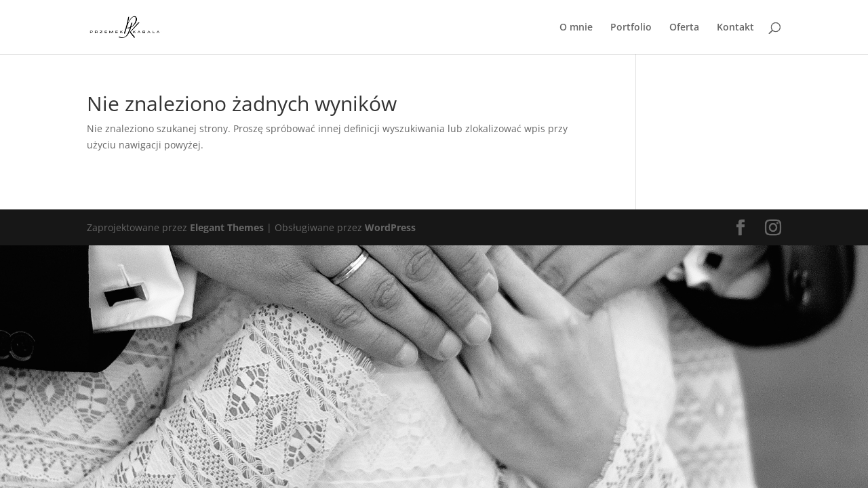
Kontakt (735, 28)
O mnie (576, 28)
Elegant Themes (227, 227)
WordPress (390, 227)
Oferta (684, 28)
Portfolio (631, 28)
